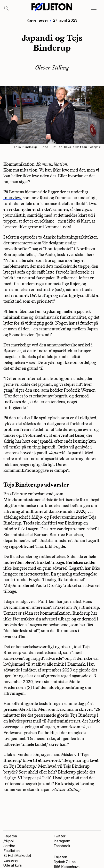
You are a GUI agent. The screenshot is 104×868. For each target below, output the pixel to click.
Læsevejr (11, 861)
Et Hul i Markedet (17, 856)
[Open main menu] (94, 8)
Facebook (62, 846)
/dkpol (8, 841)
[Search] (7, 9)
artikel (59, 607)
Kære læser (37, 20)
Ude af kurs (13, 865)
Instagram (62, 841)
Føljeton (10, 836)
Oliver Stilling (52, 67)
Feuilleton (12, 851)
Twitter (60, 836)
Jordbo (9, 846)
